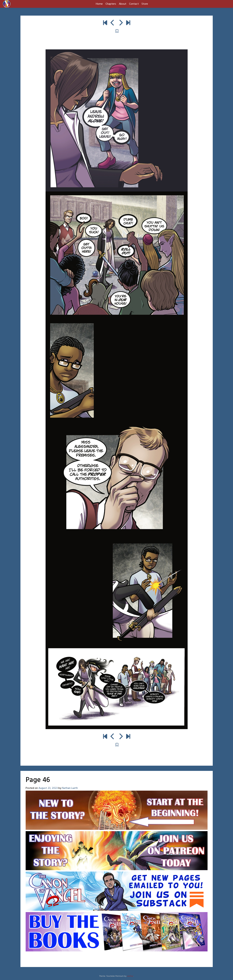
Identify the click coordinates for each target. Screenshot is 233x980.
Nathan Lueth (70, 788)
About (123, 4)
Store (145, 4)
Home (99, 4)
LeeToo (130, 976)
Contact (134, 4)
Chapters (111, 4)
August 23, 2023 (48, 788)
